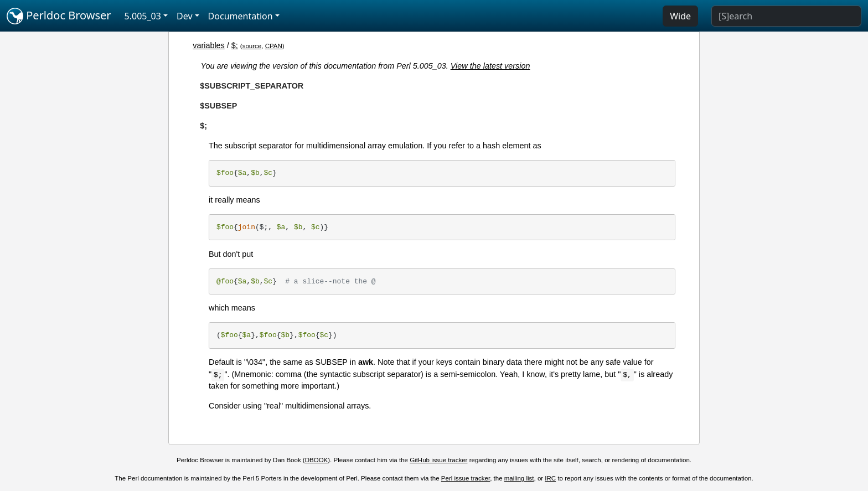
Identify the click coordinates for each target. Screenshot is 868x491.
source (252, 46)
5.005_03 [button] (143, 16)
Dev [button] (185, 16)
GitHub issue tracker (438, 460)
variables (209, 45)
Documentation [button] (241, 16)
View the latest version (490, 66)
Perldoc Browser (59, 16)
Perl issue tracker (466, 478)
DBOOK (317, 460)
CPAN (274, 46)
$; (235, 45)
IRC (550, 478)
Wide (680, 16)
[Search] (786, 16)
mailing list (519, 478)
